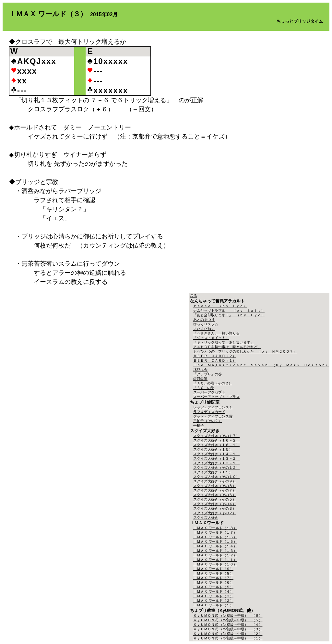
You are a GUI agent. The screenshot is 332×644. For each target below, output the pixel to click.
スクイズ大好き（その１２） (216, 468)
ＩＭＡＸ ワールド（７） (213, 578)
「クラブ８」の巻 (207, 374)
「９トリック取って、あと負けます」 (224, 342)
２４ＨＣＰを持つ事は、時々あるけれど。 (227, 347)
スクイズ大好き (206, 517)
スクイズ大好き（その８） (215, 486)
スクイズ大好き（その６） (215, 495)
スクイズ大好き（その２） (215, 513)
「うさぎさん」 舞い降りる (216, 333)
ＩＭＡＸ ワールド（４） (213, 591)
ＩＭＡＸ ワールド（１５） (215, 541)
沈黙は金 (200, 370)
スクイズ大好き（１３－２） (216, 458)
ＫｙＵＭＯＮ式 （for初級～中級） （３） (228, 629)
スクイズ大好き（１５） (213, 449)
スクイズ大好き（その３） (215, 508)
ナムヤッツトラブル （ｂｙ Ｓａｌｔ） (229, 310)
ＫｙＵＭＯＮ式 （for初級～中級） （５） (228, 620)
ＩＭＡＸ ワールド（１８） (215, 528)
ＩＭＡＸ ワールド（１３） (215, 551)
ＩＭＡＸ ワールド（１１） (215, 560)
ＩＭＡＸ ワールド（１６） (215, 537)
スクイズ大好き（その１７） (216, 436)
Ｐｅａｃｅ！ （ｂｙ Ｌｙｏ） (220, 306)
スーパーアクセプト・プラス (216, 397)
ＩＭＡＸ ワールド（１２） (215, 555)
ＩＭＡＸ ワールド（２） (213, 601)
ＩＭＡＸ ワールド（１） (213, 605)
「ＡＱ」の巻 (204, 388)
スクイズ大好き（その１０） (216, 477)
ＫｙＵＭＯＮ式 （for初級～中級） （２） (228, 634)
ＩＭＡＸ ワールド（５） (213, 587)
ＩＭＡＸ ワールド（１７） (215, 532)
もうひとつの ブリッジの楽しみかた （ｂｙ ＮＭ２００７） (245, 351)
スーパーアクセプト (209, 392)
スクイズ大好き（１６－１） (216, 445)
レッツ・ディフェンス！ (213, 407)
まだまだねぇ (204, 329)
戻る (194, 296)
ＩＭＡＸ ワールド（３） (213, 596)
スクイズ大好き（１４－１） (216, 454)
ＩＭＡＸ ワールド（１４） (215, 546)
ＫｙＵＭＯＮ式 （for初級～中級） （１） (228, 638)
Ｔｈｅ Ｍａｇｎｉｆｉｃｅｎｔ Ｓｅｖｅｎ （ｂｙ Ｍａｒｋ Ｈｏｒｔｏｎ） (261, 365)
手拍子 (199, 425)
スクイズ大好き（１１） (213, 472)
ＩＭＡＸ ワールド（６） (213, 582)
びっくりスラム (206, 324)
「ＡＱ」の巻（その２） (213, 383)
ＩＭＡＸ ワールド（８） (213, 573)
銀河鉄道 (200, 379)
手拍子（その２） (207, 421)
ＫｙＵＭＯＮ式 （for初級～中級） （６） (228, 615)
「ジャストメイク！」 (211, 338)
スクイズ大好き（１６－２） (216, 440)
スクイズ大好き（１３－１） (216, 463)
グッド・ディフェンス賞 (213, 416)
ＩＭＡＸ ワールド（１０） (215, 564)
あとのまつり (204, 320)
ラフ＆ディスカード (209, 412)
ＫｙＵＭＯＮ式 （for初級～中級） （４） (228, 625)
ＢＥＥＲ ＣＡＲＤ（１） (215, 360)
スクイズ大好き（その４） (215, 504)
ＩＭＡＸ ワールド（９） (213, 569)
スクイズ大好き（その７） (215, 490)
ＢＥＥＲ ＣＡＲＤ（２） (215, 356)
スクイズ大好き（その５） (215, 499)
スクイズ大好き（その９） (215, 481)
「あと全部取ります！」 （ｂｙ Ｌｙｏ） (229, 315)
